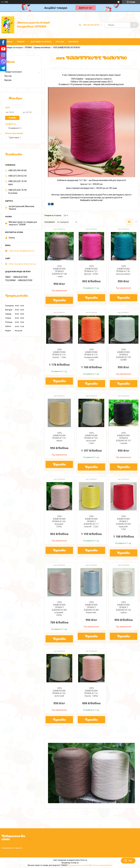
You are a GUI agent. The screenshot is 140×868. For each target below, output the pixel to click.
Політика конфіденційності (101, 865)
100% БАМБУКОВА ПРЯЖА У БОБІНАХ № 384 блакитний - (91, 607)
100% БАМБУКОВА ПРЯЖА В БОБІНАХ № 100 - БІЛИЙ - (123, 355)
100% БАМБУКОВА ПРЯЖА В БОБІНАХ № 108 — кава (59, 271)
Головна (8, 42)
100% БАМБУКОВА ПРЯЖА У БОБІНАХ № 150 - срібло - (123, 607)
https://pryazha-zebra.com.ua (22, 264)
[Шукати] (134, 25)
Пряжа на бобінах (42, 47)
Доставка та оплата (41, 42)
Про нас (60, 42)
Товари (21, 42)
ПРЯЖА (28, 47)
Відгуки (8, 80)
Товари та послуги (14, 47)
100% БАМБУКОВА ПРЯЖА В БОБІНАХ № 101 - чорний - (123, 438)
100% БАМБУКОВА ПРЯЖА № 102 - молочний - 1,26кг (91, 438)
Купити (59, 301)
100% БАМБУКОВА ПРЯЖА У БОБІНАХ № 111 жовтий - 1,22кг (91, 521)
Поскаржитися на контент (79, 865)
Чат (128, 861)
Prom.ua (84, 860)
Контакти (73, 42)
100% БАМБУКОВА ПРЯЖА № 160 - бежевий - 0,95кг (59, 521)
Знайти (12, 118)
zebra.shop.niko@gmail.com (21, 251)
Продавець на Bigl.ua (70, 863)
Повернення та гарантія (12, 848)
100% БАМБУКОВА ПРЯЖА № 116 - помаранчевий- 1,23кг (91, 355)
